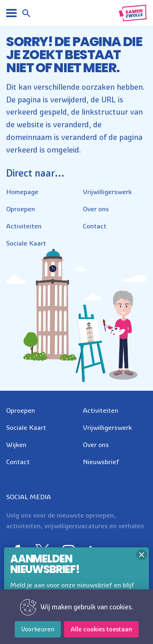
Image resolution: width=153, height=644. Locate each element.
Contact (95, 226)
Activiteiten (24, 226)
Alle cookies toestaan (101, 629)
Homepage (22, 192)
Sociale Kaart (26, 243)
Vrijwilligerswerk (107, 192)
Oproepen (21, 209)
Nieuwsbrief (101, 462)
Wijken (16, 445)
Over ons (96, 209)
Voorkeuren (38, 629)
